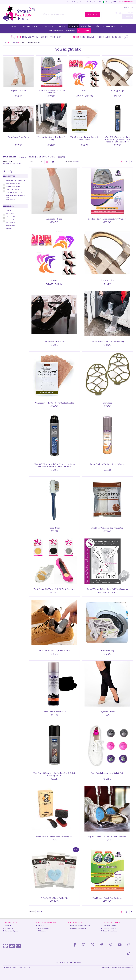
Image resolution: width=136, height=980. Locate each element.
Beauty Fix (62, 26)
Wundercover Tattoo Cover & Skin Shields (84, 138)
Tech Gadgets (109, 26)
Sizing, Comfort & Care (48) (16, 180)
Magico (110, 967)
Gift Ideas (71, 31)
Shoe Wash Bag (107, 650)
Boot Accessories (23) (13, 183)
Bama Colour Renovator (54, 712)
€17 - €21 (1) (10, 219)
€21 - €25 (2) (10, 222)
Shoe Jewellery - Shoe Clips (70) (15, 196)
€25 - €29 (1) (10, 225)
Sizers (85, 90)
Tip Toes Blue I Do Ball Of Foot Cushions (107, 837)
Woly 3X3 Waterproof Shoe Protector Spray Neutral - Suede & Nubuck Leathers (117, 139)
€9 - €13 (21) (10, 213)
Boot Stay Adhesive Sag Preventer (107, 528)
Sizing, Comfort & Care (12, 163)
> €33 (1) (9, 228)
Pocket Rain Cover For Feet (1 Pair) (51, 138)
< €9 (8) (9, 210)
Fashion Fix (15, 26)
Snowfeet (107, 403)
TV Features (41, 931)
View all (76, 162)
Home (69, 2)
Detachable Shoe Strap (19, 137)
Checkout (128, 17)
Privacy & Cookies (108, 928)
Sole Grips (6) (10, 199)
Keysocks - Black (107, 712)
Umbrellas (86, 26)
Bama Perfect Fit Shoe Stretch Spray (107, 464)
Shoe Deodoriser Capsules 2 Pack (54, 650)
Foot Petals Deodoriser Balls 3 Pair (107, 773)
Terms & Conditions (109, 931)
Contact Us (98, 2)
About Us (7, 925)
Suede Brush (54, 528)
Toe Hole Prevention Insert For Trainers (52, 92)
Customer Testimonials (78, 928)
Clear (23, 157)
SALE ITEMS (84, 31)
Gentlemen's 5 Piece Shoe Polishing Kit (54, 837)
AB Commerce (128, 967)
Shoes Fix (74, 26)
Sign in (127, 7)
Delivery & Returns (79, 2)
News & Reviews (42, 928)
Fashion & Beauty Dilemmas (79, 925)
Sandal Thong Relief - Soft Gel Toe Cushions (107, 589)
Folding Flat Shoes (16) (14, 189)
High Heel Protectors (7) (14, 192)
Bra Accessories (31, 26)
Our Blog (90, 2)
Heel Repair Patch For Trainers (107, 898)
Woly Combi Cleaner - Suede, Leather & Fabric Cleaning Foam (54, 774)
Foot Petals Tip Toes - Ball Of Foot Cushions (54, 589)
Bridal (96, 26)
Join (132, 7)
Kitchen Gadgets (55, 31)
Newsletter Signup (11, 931)
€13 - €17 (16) (10, 216)
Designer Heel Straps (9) (14, 186)
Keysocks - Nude (19, 90)
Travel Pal (123, 26)
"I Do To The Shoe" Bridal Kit (54, 898)
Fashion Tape (48, 26)
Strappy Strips (117, 90)
